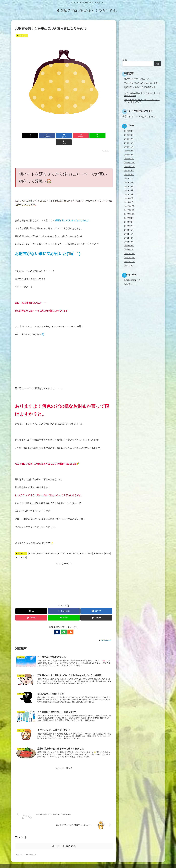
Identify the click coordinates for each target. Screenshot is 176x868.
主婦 (76, 547)
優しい (83, 547)
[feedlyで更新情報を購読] (64, 625)
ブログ (61, 547)
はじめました (51, 547)
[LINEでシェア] (88, 135)
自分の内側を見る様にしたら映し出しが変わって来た (142, 94)
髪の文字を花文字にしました (137, 79)
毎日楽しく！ (21, 547)
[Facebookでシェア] (39, 135)
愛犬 (107, 547)
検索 (125, 60)
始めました (98, 547)
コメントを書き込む (64, 839)
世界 (69, 547)
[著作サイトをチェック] (58, 625)
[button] (105, 135)
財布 (23, 551)
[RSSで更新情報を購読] (69, 625)
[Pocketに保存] (72, 135)
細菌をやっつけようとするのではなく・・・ (140, 88)
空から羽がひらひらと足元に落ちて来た (142, 83)
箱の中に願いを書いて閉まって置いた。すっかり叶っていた (142, 101)
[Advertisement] (64, 152)
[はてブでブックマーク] (56, 135)
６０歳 (32, 547)
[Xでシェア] (23, 135)
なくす (41, 547)
